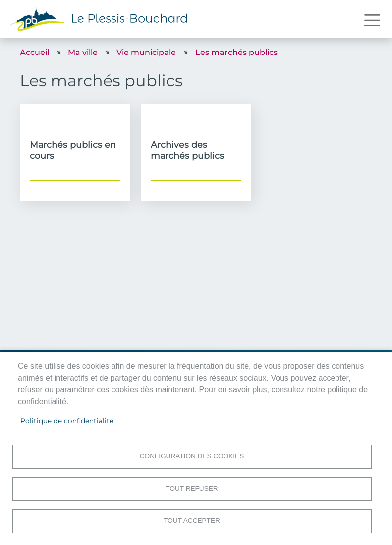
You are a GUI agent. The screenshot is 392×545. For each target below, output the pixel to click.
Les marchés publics (236, 52)
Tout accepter (192, 520)
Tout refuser (192, 488)
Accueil (34, 52)
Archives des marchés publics (187, 150)
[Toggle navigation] (372, 20)
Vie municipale (146, 52)
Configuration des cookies (192, 456)
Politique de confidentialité (67, 421)
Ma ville (83, 52)
